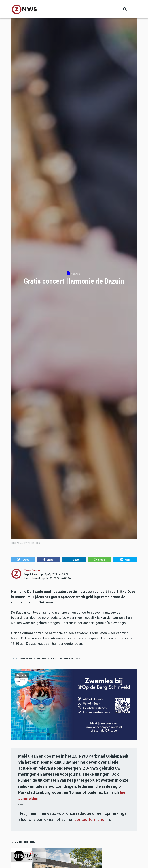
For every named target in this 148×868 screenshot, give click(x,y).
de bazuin (56, 658)
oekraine (27, 658)
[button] (23, 560)
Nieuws (75, 274)
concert (41, 658)
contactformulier (90, 819)
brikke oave (72, 658)
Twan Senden (33, 570)
